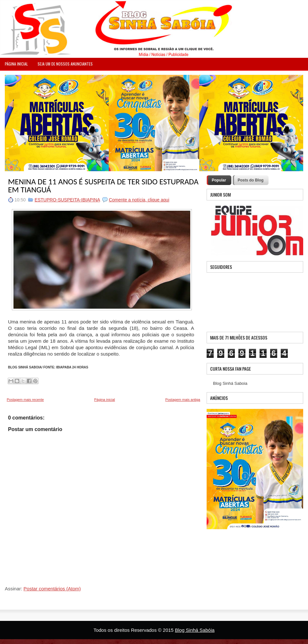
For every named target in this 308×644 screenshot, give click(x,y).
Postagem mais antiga (183, 400)
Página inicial (104, 400)
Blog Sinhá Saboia (230, 383)
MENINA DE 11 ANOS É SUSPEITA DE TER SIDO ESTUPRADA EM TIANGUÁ (103, 186)
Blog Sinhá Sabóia (195, 630)
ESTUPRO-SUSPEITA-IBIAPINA (67, 200)
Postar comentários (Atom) (52, 589)
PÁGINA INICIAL (16, 64)
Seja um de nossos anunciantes (65, 64)
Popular (219, 180)
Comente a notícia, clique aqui (139, 200)
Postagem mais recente (25, 400)
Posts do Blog (251, 180)
